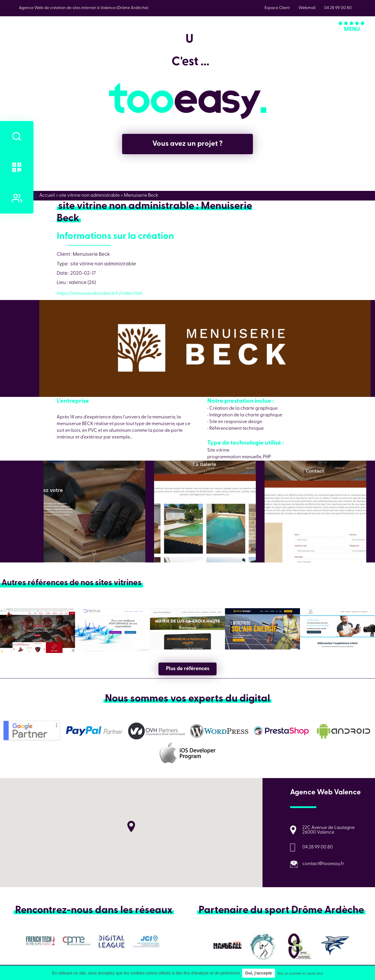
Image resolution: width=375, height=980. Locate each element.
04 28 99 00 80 (318, 847)
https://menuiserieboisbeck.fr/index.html (100, 294)
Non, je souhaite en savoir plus (300, 973)
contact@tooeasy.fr (323, 864)
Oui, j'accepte (259, 973)
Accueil (47, 196)
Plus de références (188, 669)
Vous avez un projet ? (187, 144)
